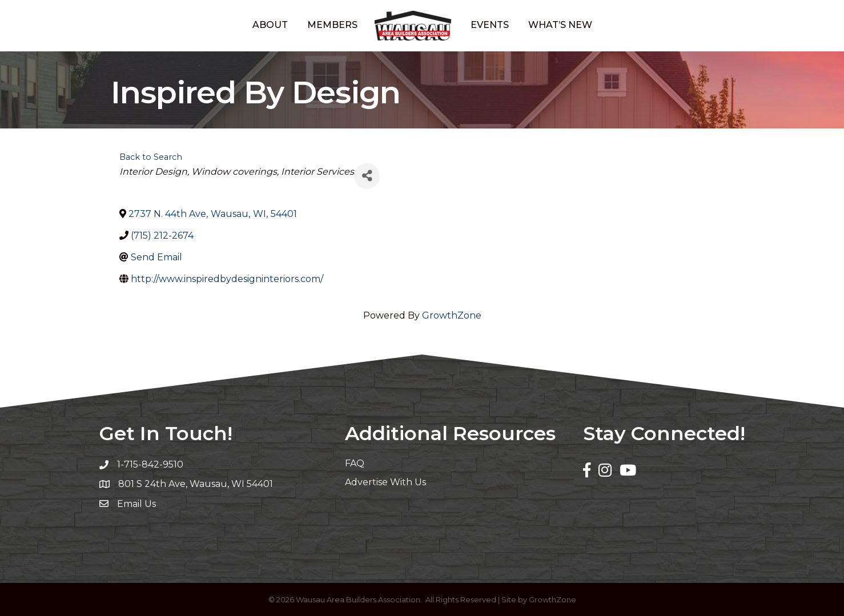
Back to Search (151, 157)
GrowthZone (452, 315)
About (270, 25)
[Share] (367, 176)
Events (490, 25)
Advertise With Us (385, 482)
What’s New (560, 25)
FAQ (355, 463)
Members (332, 25)
